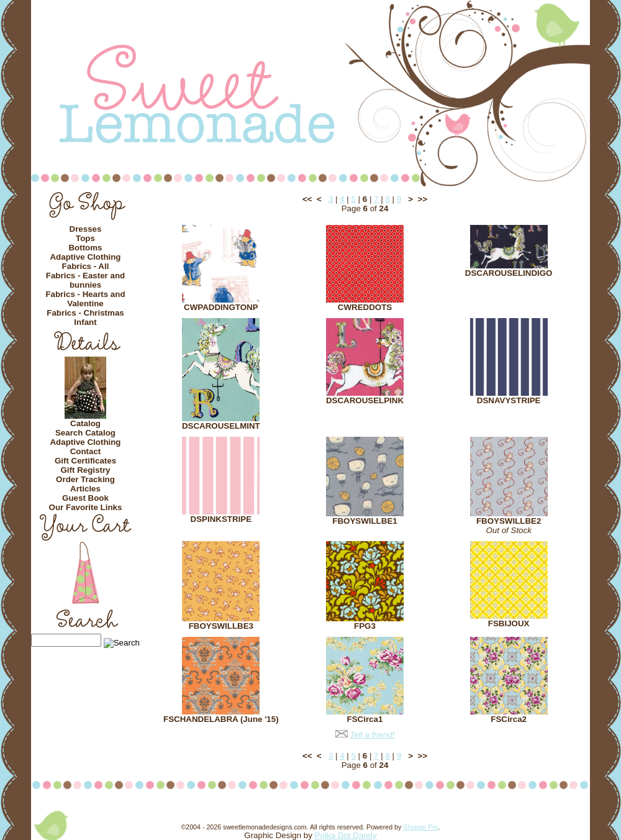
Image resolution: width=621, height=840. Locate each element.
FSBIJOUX (509, 623)
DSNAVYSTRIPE (509, 400)
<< (307, 199)
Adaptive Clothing (85, 257)
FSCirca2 (509, 719)
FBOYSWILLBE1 (365, 521)
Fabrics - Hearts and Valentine (85, 299)
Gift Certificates (85, 461)
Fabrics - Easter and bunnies (85, 280)
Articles (85, 489)
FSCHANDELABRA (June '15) (221, 719)
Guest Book (85, 498)
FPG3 (365, 626)
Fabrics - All (86, 266)
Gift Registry (86, 470)
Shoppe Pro (420, 827)
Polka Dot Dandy (346, 835)
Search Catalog (85, 433)
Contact (86, 451)
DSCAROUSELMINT (221, 426)
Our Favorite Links (86, 507)
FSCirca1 (365, 719)
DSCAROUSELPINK (365, 400)
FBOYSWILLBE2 (509, 521)
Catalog (85, 423)
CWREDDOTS (365, 307)
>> (422, 199)
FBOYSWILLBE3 (221, 626)
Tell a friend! (372, 735)
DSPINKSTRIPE (221, 519)
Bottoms (85, 248)
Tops (85, 238)
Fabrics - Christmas (85, 313)
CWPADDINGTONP (221, 307)
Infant (85, 322)
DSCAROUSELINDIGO (509, 273)
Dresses (86, 229)
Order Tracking (85, 479)
